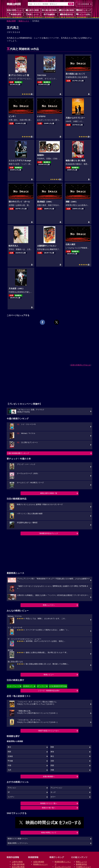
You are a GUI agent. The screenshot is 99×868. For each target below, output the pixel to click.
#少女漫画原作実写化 (57, 686)
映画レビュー (49, 675)
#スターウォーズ (14, 686)
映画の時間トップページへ (18, 843)
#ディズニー (42, 686)
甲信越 (10, 761)
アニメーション (56, 788)
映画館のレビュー (40, 864)
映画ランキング (84, 10)
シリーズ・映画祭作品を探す (49, 691)
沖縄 (52, 770)
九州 (9, 770)
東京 (9, 747)
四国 (52, 765)
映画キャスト (24, 21)
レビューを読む (84, 14)
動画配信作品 (66, 14)
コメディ (11, 797)
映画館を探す (15, 14)
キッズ (53, 792)
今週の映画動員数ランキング (18, 453)
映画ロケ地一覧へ (49, 808)
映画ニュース (32, 14)
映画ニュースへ (49, 605)
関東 (52, 747)
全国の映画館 (39, 862)
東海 (52, 752)
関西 (9, 752)
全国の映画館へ (49, 776)
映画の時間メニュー (15, 10)
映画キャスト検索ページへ (18, 839)
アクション (12, 788)
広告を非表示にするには (81, 365)
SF (9, 792)
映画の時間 (11, 21)
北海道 (10, 756)
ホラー (53, 797)
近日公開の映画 (66, 10)
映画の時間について (49, 833)
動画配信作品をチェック (49, 533)
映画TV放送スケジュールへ (49, 731)
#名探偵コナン (28, 686)
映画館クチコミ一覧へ (49, 803)
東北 (52, 756)
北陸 (52, 761)
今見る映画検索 (83, 4)
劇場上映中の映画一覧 (49, 493)
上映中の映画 (32, 10)
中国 (9, 765)
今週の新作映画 (49, 10)
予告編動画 (49, 14)
